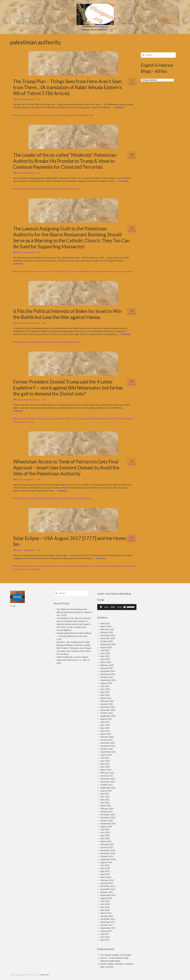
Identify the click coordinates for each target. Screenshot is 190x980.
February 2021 (107, 809)
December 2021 (108, 779)
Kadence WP (45, 975)
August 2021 (106, 791)
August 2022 (106, 755)
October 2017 (107, 925)
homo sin (57, 566)
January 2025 (107, 668)
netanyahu (52, 115)
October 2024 (107, 677)
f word (74, 419)
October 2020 (107, 821)
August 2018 (106, 898)
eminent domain (20, 499)
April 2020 (105, 838)
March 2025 (106, 662)
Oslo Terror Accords (119, 419)
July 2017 (105, 934)
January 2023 (107, 740)
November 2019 (108, 853)
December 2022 (108, 743)
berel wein (28, 272)
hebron (29, 499)
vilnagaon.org (102, 27)
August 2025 (106, 647)
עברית (13, 606)
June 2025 (105, 653)
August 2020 (106, 827)
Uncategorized (29, 99)
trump (92, 115)
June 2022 (105, 761)
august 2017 (30, 566)
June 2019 (105, 868)
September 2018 (108, 895)
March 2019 (106, 877)
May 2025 (105, 656)
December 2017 (108, 919)
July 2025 (105, 650)
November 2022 (108, 746)
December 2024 (108, 671)
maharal (73, 566)
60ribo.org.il (102, 29)
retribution (98, 566)
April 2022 (105, 767)
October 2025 (107, 641)
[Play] (101, 607)
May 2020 (105, 835)
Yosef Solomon (36, 570)
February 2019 (107, 880)
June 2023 (105, 725)
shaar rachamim (110, 272)
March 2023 (106, 734)
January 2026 (107, 632)
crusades (46, 272)
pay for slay (76, 189)
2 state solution (20, 342)
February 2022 (107, 773)
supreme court (125, 566)
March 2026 (106, 626)
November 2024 (108, 674)
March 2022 (106, 770)
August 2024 (106, 683)
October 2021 (107, 785)
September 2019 (108, 859)
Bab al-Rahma (20, 272)
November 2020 (108, 818)
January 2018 (107, 916)
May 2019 (105, 871)
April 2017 (105, 940)
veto (76, 499)
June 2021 (105, 797)
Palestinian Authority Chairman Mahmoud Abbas (55, 189)
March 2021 (106, 806)
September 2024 (108, 680)
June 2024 (105, 689)
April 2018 (105, 910)
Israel (59, 342)
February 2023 (107, 737)
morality (45, 115)
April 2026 (105, 623)
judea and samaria (90, 419)
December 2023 (108, 707)
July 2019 (105, 865)
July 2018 (105, 901)
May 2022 (105, 764)
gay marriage (48, 566)
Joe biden (80, 419)
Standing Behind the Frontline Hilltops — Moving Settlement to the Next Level (74, 636)
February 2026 (107, 629)
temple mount (24, 422)
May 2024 (105, 692)
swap (78, 342)
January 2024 (107, 704)
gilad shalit (39, 342)
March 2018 (106, 913)
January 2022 (107, 776)
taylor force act (22, 570)
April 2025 (105, 659)
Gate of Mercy (54, 272)
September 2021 (108, 788)
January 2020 (107, 847)
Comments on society (32, 323)
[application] (117, 607)
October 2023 (107, 713)
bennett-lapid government (23, 419)
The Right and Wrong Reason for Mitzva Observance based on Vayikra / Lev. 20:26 (74, 612)
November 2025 (108, 638)
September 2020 (108, 824)
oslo (111, 419)
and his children (20, 566)
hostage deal (52, 342)
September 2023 (108, 716)
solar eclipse (107, 566)
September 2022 (108, 752)
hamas (24, 115)
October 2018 (107, 892)
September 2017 (108, 928)
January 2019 (107, 883)
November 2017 (108, 922)
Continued (119, 107)
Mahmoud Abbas (103, 419)
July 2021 (105, 794)
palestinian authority (62, 115)
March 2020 (106, 841)
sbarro (101, 272)
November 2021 (108, 782)
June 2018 (105, 904)
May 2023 (105, 728)
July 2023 (105, 722)
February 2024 (107, 701)
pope (97, 272)
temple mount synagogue (124, 272)
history (62, 272)
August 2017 (106, 931)
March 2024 (106, 698)
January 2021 (107, 812)
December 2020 (108, 815)
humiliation (38, 115)
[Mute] (125, 607)
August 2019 (106, 862)
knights (67, 272)
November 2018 (108, 889)
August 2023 (106, 719)
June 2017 (105, 937)
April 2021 (105, 803)
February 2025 (107, 665)
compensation (37, 272)
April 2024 (105, 695)
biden (32, 342)
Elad (42, 566)
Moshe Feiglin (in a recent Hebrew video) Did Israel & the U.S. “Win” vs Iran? (73, 660)
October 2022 (107, 749)
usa (29, 570)
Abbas (28, 342)
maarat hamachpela (38, 499)
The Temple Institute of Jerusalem (116, 955)
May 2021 (105, 800)
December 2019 (108, 850)
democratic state (48, 419)
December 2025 (108, 635)
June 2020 (105, 832)
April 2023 (105, 731)
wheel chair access (85, 499)
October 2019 (107, 856)
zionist (31, 422)
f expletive (68, 419)
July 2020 (105, 830)
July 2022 (105, 758)
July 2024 (105, 686)
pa (80, 272)
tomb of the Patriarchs (67, 499)
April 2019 (105, 874)
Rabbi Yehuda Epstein (81, 115)
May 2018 (105, 907)
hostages (30, 115)
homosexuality (65, 566)
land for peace (19, 189)
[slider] (113, 607)
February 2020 (107, 844)
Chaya (37, 566)
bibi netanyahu (37, 419)
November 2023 (108, 710)
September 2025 (108, 644)
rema (93, 566)
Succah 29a (116, 566)
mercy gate (74, 272)
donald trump (59, 419)
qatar (72, 115)
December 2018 (108, 886)
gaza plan (18, 115)
